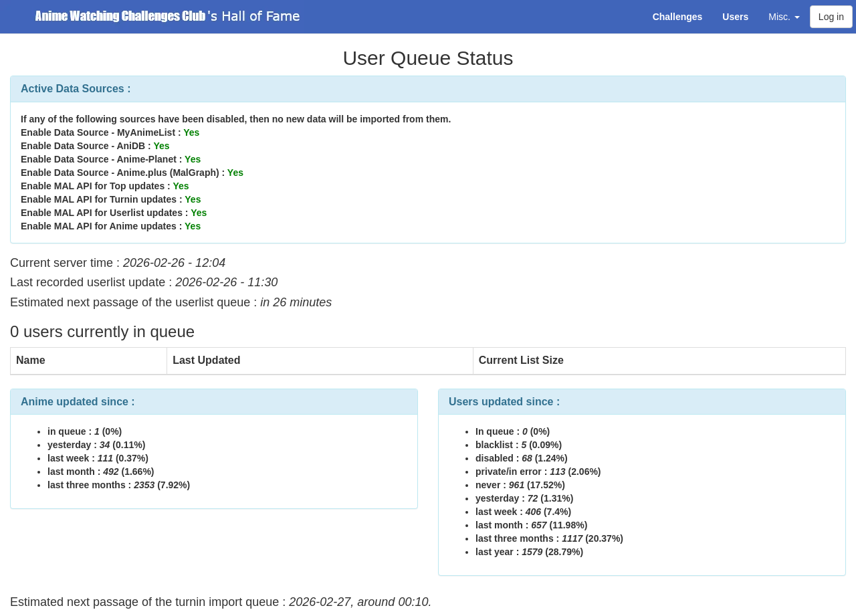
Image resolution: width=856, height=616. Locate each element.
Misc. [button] (784, 17)
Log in (831, 17)
